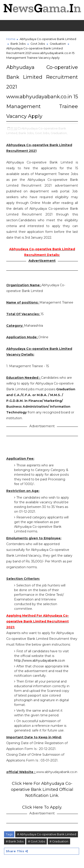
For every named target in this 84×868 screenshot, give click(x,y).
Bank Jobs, (26, 133)
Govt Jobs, (42, 133)
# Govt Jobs (37, 841)
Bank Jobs (18, 44)
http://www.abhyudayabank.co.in (40, 661)
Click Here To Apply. (42, 807)
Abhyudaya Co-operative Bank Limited (48, 39)
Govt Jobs (38, 44)
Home (11, 39)
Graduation (58, 44)
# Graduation (59, 841)
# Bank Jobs (15, 841)
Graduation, (59, 133)
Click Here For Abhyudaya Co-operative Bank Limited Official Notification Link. (42, 789)
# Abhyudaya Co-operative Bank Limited (47, 834)
